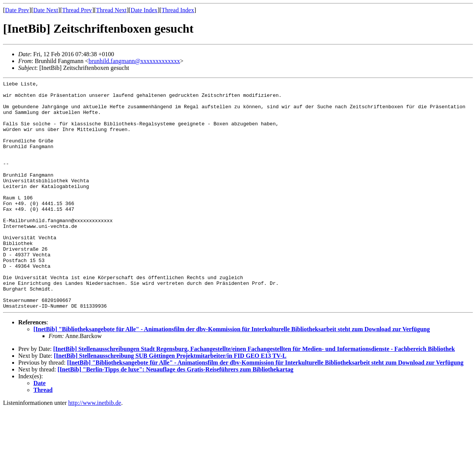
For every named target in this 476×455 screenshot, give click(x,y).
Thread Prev (77, 10)
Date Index (144, 10)
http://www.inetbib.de (95, 448)
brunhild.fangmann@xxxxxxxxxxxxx (134, 61)
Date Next (46, 10)
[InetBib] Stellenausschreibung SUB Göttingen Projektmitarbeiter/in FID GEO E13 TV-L (170, 401)
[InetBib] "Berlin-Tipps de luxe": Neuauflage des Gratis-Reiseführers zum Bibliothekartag (176, 415)
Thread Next (111, 10)
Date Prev (17, 10)
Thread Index (178, 10)
